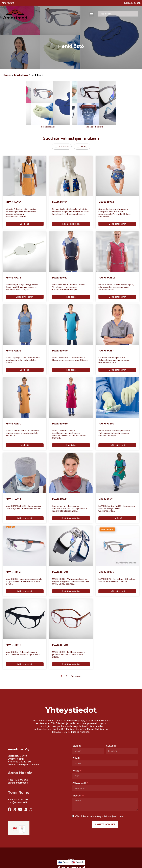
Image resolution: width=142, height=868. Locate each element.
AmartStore (8, 3)
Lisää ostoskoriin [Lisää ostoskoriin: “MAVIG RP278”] (25, 297)
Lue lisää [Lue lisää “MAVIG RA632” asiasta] (25, 370)
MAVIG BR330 (60, 572)
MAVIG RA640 (60, 351)
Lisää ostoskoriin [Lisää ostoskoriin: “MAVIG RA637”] (117, 370)
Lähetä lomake (105, 824)
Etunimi (77, 746)
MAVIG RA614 (60, 499)
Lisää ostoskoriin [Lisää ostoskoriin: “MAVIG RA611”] (25, 518)
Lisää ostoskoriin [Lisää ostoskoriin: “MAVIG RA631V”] (117, 297)
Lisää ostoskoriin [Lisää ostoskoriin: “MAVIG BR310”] (71, 664)
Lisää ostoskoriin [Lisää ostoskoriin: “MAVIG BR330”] (71, 591)
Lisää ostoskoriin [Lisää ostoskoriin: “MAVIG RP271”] (71, 224)
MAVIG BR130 (14, 572)
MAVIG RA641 (106, 499)
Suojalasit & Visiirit (94, 127)
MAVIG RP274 (106, 202)
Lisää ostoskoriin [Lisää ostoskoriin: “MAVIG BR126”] (117, 591)
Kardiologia (21, 75)
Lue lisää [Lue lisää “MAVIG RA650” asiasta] (25, 445)
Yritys (76, 771)
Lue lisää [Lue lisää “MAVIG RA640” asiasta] (71, 370)
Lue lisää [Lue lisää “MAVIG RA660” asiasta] (71, 445)
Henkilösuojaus (48, 127)
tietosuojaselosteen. (114, 816)
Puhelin (77, 758)
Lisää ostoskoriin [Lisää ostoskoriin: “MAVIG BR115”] (25, 664)
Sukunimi (112, 746)
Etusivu (7, 75)
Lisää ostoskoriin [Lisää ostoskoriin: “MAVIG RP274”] (117, 224)
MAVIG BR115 (14, 645)
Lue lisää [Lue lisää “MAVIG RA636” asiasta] (25, 224)
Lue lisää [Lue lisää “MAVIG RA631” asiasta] (71, 297)
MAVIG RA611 (13, 499)
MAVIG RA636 (13, 202)
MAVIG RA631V (107, 278)
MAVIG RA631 (60, 278)
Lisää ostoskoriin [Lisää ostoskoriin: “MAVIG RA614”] (71, 518)
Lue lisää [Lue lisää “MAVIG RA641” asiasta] (117, 518)
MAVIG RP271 (60, 202)
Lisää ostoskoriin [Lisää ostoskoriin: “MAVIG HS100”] (117, 445)
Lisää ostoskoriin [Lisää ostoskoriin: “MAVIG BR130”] (25, 591)
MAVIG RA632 (13, 351)
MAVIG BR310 (60, 645)
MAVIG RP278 (13, 278)
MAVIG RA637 (106, 351)
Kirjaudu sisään (132, 3)
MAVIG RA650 (13, 424)
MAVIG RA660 (60, 424)
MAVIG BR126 (106, 572)
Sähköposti (79, 783)
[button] (91, 14)
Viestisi (77, 796)
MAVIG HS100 (106, 424)
